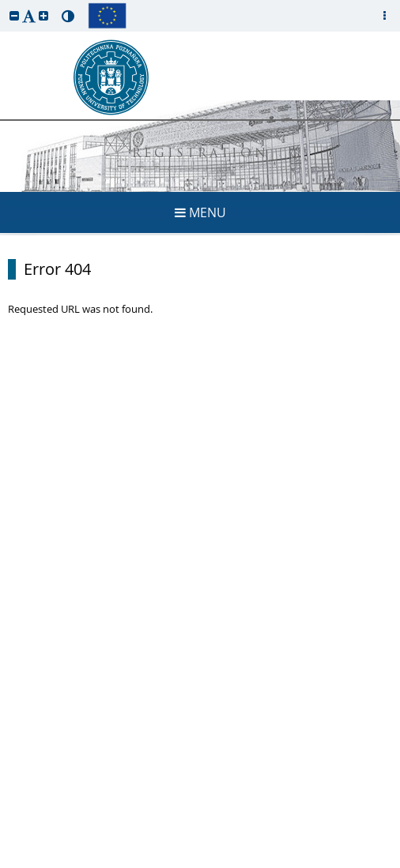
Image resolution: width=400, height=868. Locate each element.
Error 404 (57, 269)
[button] (14, 15)
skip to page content (4, 4)
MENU (200, 212)
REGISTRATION (200, 154)
